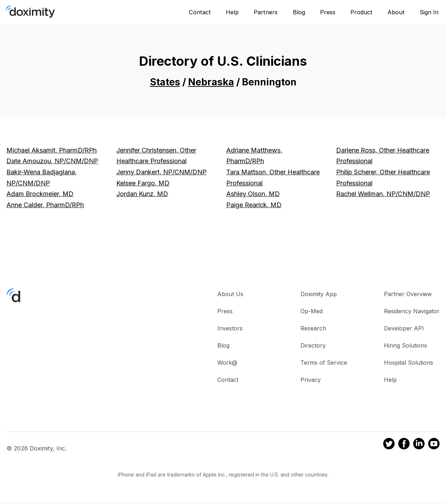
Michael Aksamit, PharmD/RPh (52, 150)
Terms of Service (324, 363)
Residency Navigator (412, 311)
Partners (266, 12)
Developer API (404, 328)
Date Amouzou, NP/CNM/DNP (52, 161)
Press (328, 12)
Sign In (429, 12)
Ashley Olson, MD (253, 194)
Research (313, 328)
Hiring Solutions (406, 345)
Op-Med (311, 311)
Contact (200, 12)
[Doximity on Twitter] (389, 445)
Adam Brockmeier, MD (40, 194)
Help (232, 12)
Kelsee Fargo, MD (143, 183)
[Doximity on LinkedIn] (419, 445)
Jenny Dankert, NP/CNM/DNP (161, 172)
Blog (299, 12)
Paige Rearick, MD (254, 205)
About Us (230, 294)
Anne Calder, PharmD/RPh (45, 205)
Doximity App (319, 294)
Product (361, 12)
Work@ (227, 363)
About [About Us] (396, 12)
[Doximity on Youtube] (434, 445)
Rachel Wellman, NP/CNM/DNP (383, 194)
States (165, 82)
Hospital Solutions (409, 363)
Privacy (311, 380)
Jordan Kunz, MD (142, 194)
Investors (230, 328)
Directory (313, 345)
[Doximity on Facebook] (404, 445)
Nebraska (211, 82)
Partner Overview (408, 294)
